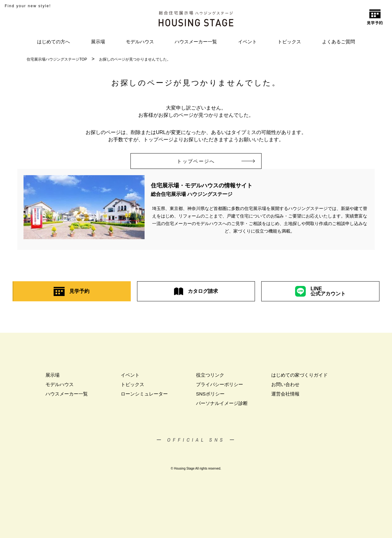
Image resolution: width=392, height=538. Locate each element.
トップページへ (205, 161)
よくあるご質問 (339, 42)
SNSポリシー (210, 394)
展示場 (98, 42)
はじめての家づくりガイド (299, 375)
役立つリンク (210, 375)
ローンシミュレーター (144, 394)
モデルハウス (140, 42)
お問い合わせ (285, 384)
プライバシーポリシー (220, 384)
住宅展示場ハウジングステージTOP (57, 59)
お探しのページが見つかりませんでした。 (135, 59)
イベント (247, 42)
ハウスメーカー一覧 (196, 42)
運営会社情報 (285, 394)
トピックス (289, 42)
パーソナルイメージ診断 (222, 403)
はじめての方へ (53, 42)
